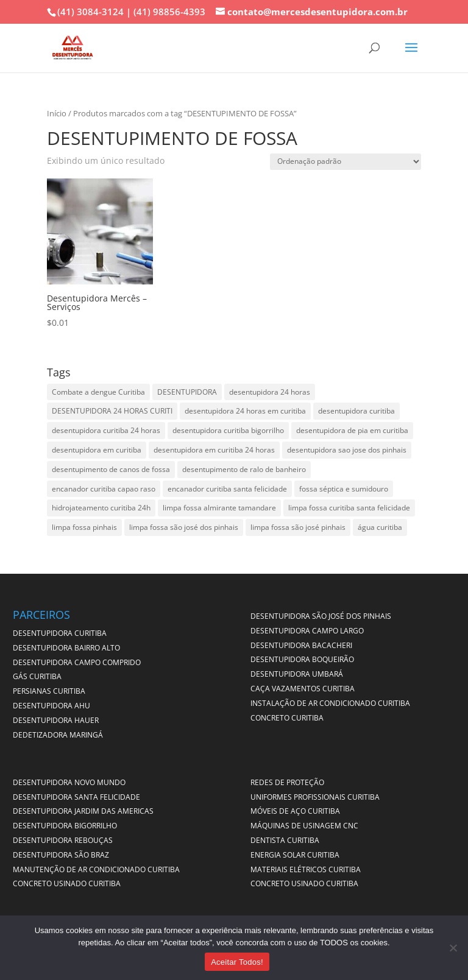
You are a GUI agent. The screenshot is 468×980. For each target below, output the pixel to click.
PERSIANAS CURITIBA (49, 691)
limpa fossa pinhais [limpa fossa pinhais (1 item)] (84, 527)
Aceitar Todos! (237, 962)
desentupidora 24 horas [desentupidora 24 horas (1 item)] (270, 392)
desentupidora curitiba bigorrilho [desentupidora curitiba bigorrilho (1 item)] (228, 430)
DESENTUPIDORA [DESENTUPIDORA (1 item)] (187, 392)
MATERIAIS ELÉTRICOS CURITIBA (306, 869)
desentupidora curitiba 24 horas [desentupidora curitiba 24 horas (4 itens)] (106, 430)
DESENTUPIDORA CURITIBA (60, 633)
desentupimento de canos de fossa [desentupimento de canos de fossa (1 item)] (111, 469)
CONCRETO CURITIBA (287, 718)
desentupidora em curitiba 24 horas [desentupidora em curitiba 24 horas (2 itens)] (214, 450)
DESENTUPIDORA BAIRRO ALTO (66, 648)
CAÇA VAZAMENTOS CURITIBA (303, 689)
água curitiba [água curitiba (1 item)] (380, 527)
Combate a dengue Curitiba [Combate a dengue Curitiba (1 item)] (98, 392)
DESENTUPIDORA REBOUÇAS (63, 840)
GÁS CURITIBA (37, 676)
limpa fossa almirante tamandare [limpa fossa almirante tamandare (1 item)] (219, 508)
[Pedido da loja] (346, 162)
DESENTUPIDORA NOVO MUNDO (69, 782)
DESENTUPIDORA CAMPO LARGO (307, 631)
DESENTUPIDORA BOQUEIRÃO (302, 659)
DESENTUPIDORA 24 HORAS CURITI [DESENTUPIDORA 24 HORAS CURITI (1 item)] (112, 411)
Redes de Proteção (287, 782)
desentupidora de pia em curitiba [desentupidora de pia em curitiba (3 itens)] (352, 430)
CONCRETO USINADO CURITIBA (67, 883)
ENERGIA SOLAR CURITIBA (295, 855)
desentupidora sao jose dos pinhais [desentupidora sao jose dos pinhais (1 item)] (347, 450)
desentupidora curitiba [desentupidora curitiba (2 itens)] (356, 411)
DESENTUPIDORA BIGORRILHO (65, 826)
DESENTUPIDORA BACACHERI (301, 645)
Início (57, 113)
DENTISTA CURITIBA (285, 840)
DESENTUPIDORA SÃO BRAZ (61, 855)
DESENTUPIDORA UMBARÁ (297, 674)
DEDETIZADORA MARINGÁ (58, 735)
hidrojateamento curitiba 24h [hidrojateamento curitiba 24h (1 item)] (101, 508)
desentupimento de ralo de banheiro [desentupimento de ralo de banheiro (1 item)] (244, 469)
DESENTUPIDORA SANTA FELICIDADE (76, 797)
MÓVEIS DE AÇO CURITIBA (295, 811)
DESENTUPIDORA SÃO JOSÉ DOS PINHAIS (321, 616)
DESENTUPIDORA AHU (51, 706)
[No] (453, 948)
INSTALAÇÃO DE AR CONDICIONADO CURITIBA (330, 703)
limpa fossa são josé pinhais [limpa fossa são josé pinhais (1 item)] (298, 527)
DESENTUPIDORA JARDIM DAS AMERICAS (83, 811)
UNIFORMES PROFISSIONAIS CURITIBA (315, 797)
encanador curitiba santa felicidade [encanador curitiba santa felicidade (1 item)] (227, 489)
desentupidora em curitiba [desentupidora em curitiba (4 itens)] (97, 450)
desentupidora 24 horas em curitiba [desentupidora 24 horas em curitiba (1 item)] (245, 411)
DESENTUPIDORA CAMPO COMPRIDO (77, 662)
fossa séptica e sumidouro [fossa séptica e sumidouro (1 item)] (344, 489)
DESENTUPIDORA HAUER (56, 720)
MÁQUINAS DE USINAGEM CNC (304, 826)
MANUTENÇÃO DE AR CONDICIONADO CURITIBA (96, 869)
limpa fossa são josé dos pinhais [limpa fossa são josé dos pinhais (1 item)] (184, 527)
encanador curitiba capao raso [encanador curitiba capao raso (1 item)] (104, 489)
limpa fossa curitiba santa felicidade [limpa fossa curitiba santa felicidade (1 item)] (349, 508)
